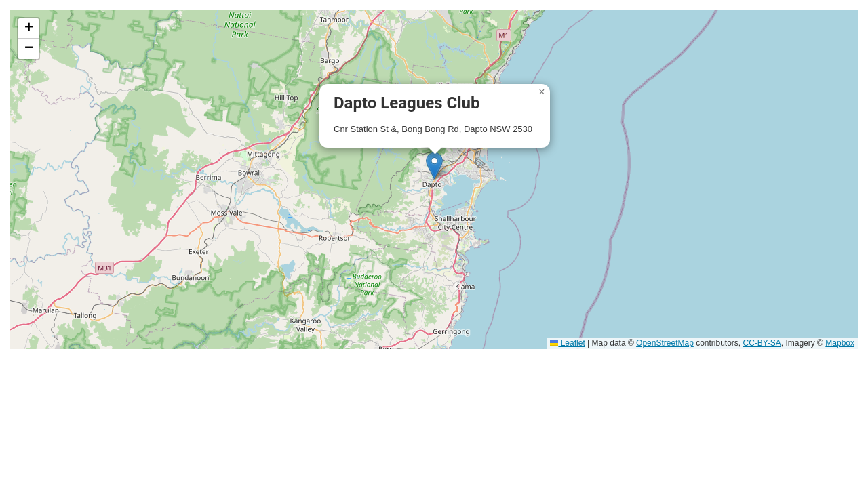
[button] (434, 166)
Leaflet (567, 343)
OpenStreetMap (665, 343)
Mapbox (840, 343)
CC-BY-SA (762, 343)
